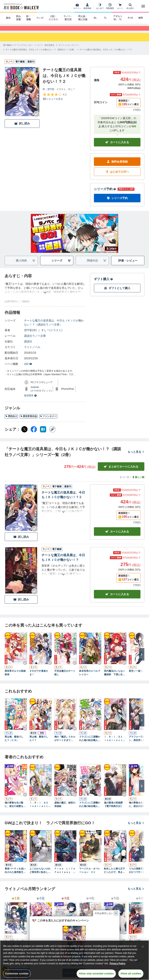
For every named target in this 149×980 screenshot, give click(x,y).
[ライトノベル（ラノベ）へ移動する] (69, 49)
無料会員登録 (117, 165)
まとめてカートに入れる (121, 470)
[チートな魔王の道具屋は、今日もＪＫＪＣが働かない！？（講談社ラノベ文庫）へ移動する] (41, 53)
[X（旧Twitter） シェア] (24, 433)
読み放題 (18, 18)
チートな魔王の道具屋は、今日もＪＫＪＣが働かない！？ (63, 561)
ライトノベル (32, 351)
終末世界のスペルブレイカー (90, 676)
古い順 (124, 481)
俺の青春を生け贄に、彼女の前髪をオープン (15, 808)
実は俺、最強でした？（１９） (14, 742)
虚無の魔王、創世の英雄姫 (65, 808)
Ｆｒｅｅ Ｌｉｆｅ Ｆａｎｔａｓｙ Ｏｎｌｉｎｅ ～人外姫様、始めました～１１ (66, 874)
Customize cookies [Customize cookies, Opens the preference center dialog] (17, 974)
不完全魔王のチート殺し (65, 676)
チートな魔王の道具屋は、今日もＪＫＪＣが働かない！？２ (63, 498)
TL (105, 18)
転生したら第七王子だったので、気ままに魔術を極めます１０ (114, 874)
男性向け (11, 420)
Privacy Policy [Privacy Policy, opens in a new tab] (117, 964)
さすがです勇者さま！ (39, 676)
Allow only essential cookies (96, 974)
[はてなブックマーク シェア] (43, 433)
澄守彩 (51, 93)
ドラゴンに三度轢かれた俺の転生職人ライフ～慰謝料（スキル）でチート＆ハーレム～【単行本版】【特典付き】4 (90, 742)
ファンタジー (48, 420)
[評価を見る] (55, 100)
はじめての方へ (117, 175)
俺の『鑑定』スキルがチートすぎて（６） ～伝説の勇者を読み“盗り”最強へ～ (65, 742)
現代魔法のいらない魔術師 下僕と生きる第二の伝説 (114, 676)
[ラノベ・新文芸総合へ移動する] (46, 49)
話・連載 (29, 18)
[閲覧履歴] (110, 6)
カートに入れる (117, 146)
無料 (141, 18)
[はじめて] (100, 6)
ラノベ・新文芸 (68, 18)
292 (28, 368)
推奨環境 (30, 399)
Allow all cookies (131, 974)
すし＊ (72, 93)
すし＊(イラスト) (52, 334)
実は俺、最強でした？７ (39, 742)
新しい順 (138, 481)
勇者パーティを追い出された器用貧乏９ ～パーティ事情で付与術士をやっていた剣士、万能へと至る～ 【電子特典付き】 (16, 874)
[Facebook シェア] (34, 433)
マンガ (40, 18)
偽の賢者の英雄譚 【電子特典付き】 (114, 808)
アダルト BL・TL (118, 18)
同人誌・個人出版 (83, 18)
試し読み (22, 127)
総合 (8, 18)
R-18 (130, 18)
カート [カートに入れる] (117, 535)
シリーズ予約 (105, 193)
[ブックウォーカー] (21, 6)
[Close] (143, 947)
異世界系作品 (29, 420)
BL (95, 18)
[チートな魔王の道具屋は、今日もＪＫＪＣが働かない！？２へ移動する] (106, 53)
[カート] (120, 6)
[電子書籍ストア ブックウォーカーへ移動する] (18, 49)
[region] (74, 960)
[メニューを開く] (143, 6)
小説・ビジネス (53, 18)
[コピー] (52, 433)
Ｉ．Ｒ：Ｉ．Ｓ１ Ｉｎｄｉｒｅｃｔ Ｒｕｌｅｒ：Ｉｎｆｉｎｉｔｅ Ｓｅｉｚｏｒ (114, 742)
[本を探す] (130, 6)
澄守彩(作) (30, 334)
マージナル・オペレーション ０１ (90, 874)
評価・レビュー (128, 264)
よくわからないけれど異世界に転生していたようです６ (40, 874)
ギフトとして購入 (117, 292)
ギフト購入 (103, 283)
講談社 (28, 345)
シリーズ (61, 264)
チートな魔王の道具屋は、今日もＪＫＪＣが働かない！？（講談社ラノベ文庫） (54, 326)
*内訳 (137, 113)
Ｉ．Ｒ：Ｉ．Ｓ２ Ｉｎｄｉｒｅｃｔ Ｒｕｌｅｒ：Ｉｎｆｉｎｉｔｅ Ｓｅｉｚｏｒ (40, 808)
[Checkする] (36, 117)
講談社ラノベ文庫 (35, 339)
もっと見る (136, 455)
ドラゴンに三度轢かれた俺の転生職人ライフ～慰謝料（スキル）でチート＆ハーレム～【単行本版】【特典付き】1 (90, 808)
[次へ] (142, 658)
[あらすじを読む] (45, 292)
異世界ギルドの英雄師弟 (15, 676)
